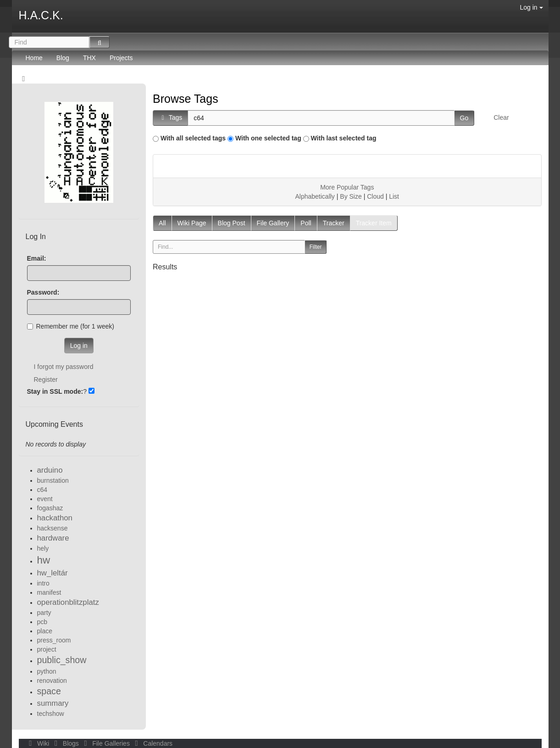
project (47, 649)
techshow (51, 714)
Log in (531, 7)
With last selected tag (344, 138)
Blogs (66, 743)
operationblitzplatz (68, 602)
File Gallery (273, 223)
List (394, 196)
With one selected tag (268, 138)
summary (53, 703)
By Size (351, 196)
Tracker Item (374, 223)
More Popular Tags (347, 187)
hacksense (53, 528)
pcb (42, 622)
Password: (43, 292)
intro (43, 583)
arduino (50, 470)
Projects (121, 58)
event (45, 499)
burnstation (53, 480)
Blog (63, 58)
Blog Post (232, 223)
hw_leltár (53, 573)
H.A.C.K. (41, 15)
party (44, 613)
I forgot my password (64, 367)
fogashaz (50, 508)
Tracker (334, 223)
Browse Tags (186, 99)
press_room (54, 640)
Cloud (375, 196)
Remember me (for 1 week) (71, 326)
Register (46, 380)
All (162, 223)
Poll (306, 223)
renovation (52, 681)
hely (43, 548)
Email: (37, 258)
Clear (501, 117)
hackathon (55, 518)
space (49, 691)
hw (44, 560)
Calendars (152, 743)
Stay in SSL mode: (55, 391)
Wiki (39, 743)
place (45, 631)
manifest (49, 592)
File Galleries (106, 743)
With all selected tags (193, 138)
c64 (42, 490)
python (47, 671)
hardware (53, 538)
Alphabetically (315, 196)
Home (34, 58)
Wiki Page (192, 223)
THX (89, 58)
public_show (62, 660)
